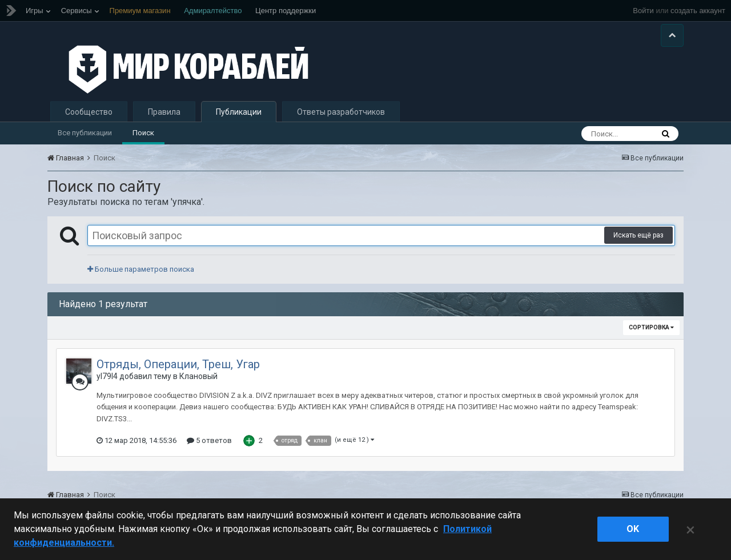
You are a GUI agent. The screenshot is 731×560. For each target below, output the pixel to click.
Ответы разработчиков (341, 112)
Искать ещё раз (638, 235)
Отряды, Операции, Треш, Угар (178, 364)
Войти (643, 11)
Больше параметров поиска (141, 269)
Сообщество (89, 112)
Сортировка (651, 327)
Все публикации (85, 133)
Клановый (198, 376)
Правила (164, 112)
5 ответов (209, 440)
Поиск (143, 133)
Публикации (239, 112)
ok (633, 529)
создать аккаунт (698, 11)
